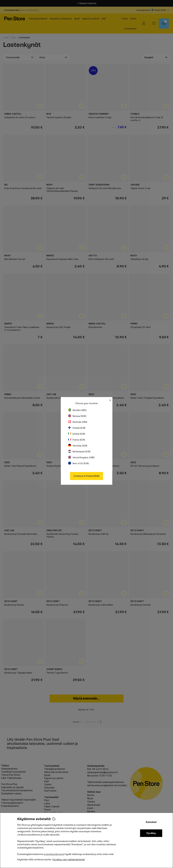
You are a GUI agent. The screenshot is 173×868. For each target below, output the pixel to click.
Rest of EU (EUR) (79, 463)
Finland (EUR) (77, 428)
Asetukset (151, 822)
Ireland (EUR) (77, 434)
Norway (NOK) (77, 416)
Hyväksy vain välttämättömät (69, 859)
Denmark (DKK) (78, 422)
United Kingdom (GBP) (81, 457)
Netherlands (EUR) (79, 452)
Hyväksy (151, 833)
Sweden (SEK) (77, 410)
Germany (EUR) (78, 446)
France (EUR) (77, 440)
